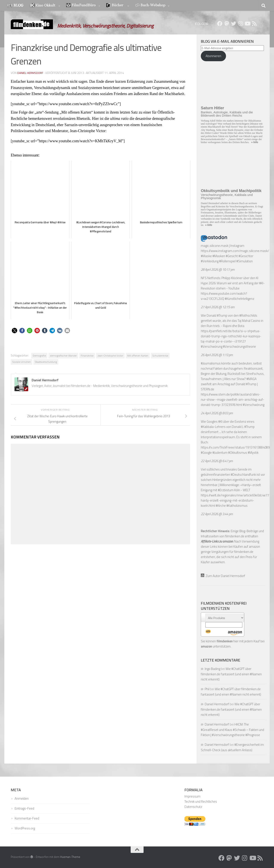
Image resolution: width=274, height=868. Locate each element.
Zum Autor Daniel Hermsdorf (223, 576)
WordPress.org (25, 828)
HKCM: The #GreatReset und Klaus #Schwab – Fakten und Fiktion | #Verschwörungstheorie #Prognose (232, 730)
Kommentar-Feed (27, 818)
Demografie (39, 356)
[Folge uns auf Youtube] (247, 23)
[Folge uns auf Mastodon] (227, 23)
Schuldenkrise (160, 356)
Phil (207, 689)
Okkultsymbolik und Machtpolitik (231, 191)
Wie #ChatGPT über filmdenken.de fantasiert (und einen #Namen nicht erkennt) (231, 674)
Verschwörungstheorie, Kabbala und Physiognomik (227, 196)
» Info (255, 142)
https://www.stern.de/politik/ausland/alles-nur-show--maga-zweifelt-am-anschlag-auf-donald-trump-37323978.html (232, 400)
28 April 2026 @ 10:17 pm (218, 270)
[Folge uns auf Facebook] (220, 23)
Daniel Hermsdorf (31, 73)
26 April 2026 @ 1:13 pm (217, 355)
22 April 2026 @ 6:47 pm (217, 461)
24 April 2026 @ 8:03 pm (217, 413)
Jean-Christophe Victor (110, 356)
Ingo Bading (212, 669)
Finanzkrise (87, 356)
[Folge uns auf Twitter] (234, 23)
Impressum (192, 796)
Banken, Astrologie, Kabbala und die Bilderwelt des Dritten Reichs (227, 114)
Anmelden (22, 798)
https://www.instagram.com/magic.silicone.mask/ (235, 251)
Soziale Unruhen (22, 362)
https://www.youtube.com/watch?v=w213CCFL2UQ (224, 296)
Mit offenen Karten (138, 356)
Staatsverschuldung (46, 362)
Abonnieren (213, 56)
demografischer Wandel (63, 356)
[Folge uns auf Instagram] (240, 23)
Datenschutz (193, 807)
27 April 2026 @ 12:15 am (218, 307)
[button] (15, 331)
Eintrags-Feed (24, 808)
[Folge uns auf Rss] (254, 23)
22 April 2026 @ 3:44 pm (217, 514)
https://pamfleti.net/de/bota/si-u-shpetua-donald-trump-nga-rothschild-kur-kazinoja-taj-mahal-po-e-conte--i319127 (231, 336)
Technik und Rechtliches (201, 802)
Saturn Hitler (212, 108)
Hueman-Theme (70, 857)
